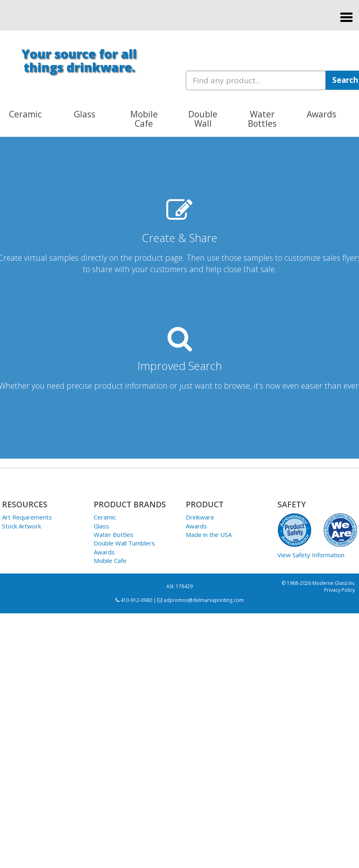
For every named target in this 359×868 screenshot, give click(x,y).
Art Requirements (27, 517)
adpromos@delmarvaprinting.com (201, 600)
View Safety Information (311, 555)
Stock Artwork (21, 526)
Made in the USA (209, 535)
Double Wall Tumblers (124, 543)
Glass (101, 526)
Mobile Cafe (110, 561)
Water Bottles (114, 535)
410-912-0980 (134, 600)
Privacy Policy (340, 590)
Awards (104, 552)
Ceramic (105, 517)
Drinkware (200, 517)
